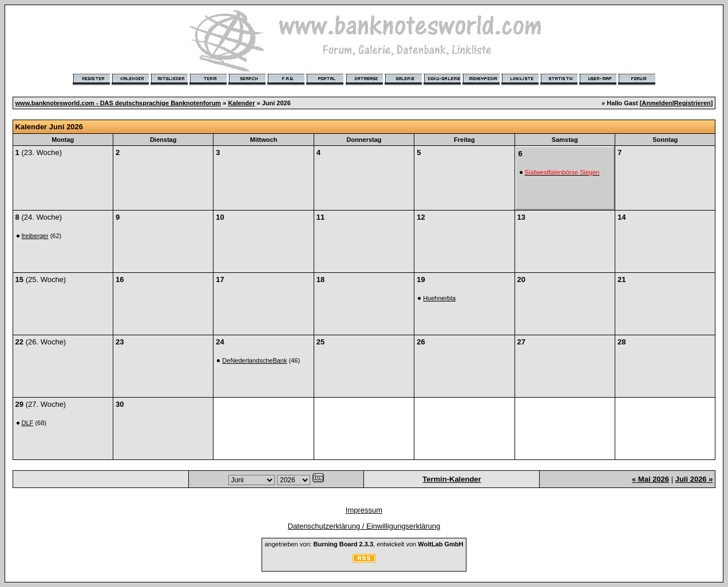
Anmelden (657, 103)
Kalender (241, 103)
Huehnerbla (439, 298)
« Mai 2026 (650, 479)
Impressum (364, 510)
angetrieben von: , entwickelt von (364, 544)
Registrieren (693, 103)
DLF (28, 423)
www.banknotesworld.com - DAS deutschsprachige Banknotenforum (118, 103)
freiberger (35, 236)
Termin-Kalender (452, 479)
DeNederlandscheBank (254, 360)
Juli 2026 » (694, 479)
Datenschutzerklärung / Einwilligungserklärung (364, 526)
